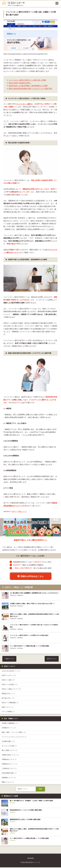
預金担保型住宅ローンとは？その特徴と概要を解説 (26, 811)
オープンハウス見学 (9, 746)
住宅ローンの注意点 (10, 685)
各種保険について (9, 778)
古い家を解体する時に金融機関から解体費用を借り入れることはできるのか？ (34, 594)
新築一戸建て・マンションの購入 (14, 733)
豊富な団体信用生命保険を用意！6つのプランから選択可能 (30, 89)
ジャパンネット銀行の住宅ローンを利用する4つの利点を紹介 (29, 636)
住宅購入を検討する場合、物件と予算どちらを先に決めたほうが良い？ (32, 604)
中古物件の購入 (8, 742)
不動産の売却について (10, 756)
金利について (7, 708)
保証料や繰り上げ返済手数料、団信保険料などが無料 (28, 86)
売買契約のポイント (10, 765)
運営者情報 (31, 859)
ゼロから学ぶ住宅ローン (11, 672)
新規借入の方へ (8, 694)
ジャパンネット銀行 (24, 104)
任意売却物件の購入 (9, 774)
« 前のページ (9, 659)
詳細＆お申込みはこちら (32, 576)
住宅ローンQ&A (8, 681)
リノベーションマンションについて (14, 738)
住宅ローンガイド (9, 676)
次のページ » (52, 659)
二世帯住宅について (9, 769)
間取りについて (8, 783)
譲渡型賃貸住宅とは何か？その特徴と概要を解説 (25, 820)
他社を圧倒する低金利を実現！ (20, 83)
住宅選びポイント (9, 728)
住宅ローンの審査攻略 (10, 703)
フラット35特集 (8, 712)
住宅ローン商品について (19, 512)
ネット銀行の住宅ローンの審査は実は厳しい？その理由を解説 (30, 647)
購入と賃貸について (10, 751)
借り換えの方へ (8, 699)
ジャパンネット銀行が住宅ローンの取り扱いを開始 (27, 80)
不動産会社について (9, 760)
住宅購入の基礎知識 (10, 724)
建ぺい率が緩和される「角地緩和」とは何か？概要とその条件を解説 (31, 801)
